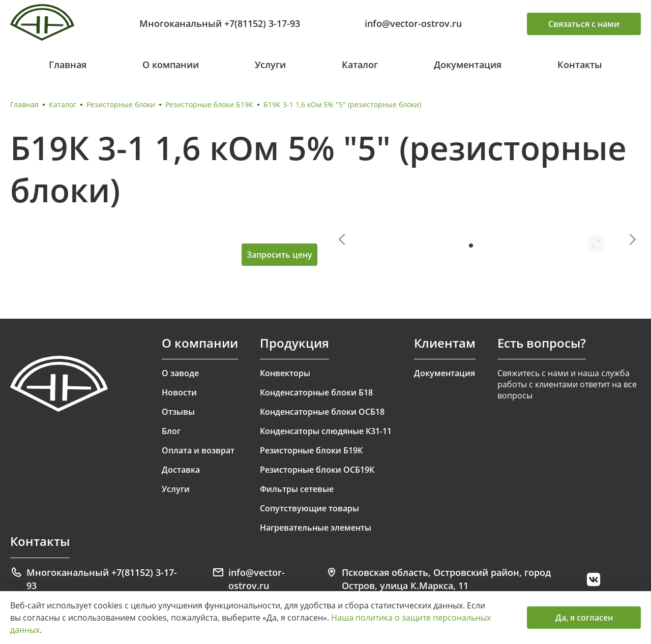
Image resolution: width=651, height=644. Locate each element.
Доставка (181, 470)
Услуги (270, 65)
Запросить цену (279, 255)
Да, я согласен (584, 618)
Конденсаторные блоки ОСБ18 (322, 412)
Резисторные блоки (121, 104)
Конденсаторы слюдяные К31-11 (326, 431)
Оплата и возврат (198, 450)
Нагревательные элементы (316, 528)
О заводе (180, 373)
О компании (171, 65)
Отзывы (178, 412)
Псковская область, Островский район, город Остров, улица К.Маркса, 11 (438, 579)
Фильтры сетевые (297, 489)
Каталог (360, 65)
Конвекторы (285, 373)
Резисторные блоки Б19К (209, 104)
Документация (468, 65)
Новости (179, 392)
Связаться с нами (584, 24)
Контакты (580, 65)
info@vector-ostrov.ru (413, 23)
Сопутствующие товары (309, 508)
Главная (68, 65)
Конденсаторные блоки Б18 (316, 392)
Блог (171, 431)
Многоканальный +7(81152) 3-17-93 (220, 23)
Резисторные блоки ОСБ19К (317, 470)
